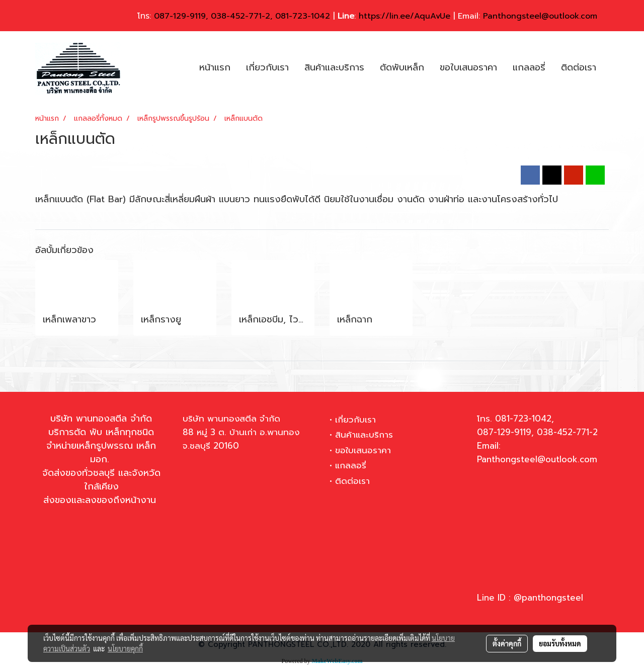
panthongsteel (552, 598)
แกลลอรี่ (529, 67)
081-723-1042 (303, 16)
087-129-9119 (180, 16)
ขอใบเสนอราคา (468, 67)
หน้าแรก (215, 67)
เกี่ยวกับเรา (267, 67)
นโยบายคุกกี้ (125, 648)
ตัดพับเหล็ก (402, 67)
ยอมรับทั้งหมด (560, 643)
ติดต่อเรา (579, 67)
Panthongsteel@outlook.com (540, 16)
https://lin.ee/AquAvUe (405, 16)
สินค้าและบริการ (334, 67)
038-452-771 (236, 16)
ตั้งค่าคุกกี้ (507, 643)
